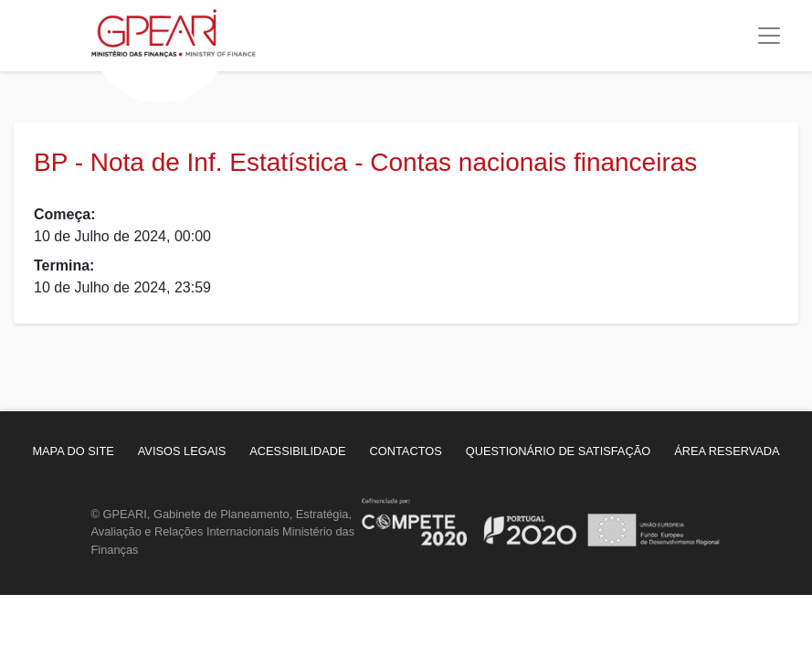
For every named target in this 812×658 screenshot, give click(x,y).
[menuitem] (73, 451)
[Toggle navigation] (769, 36)
